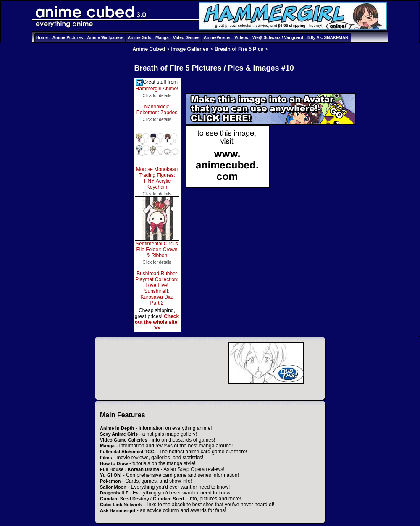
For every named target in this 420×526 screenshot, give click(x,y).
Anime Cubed (149, 49)
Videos (241, 38)
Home (42, 38)
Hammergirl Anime (156, 89)
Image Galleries (190, 49)
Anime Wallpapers (105, 38)
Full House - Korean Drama (130, 469)
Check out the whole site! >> (157, 322)
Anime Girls (139, 38)
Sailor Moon (113, 487)
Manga (162, 38)
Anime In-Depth (117, 428)
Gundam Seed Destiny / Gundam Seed (142, 499)
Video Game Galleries (124, 440)
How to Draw (114, 463)
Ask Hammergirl (118, 510)
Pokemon (110, 481)
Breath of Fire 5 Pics (239, 49)
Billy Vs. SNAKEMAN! (328, 38)
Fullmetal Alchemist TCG (127, 452)
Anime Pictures (68, 38)
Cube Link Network (121, 505)
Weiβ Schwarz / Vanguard (278, 38)
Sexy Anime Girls (119, 434)
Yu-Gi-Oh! (111, 475)
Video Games (186, 38)
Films (106, 458)
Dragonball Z (114, 493)
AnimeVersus (217, 38)
